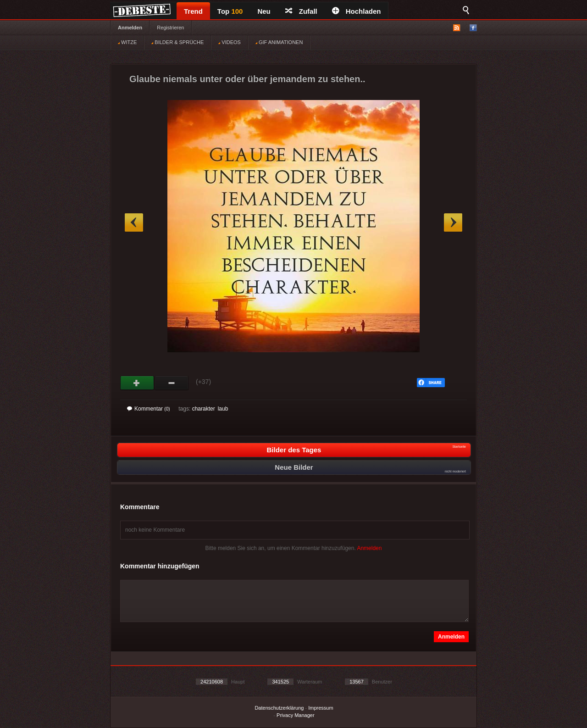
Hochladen (357, 11)
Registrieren (170, 28)
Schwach (172, 383)
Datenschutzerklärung (279, 708)
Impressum (321, 708)
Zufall (301, 11)
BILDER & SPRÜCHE (177, 42)
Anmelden (130, 28)
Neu (264, 11)
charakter (204, 409)
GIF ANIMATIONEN (279, 42)
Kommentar (149, 409)
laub (223, 409)
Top (230, 11)
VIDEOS (230, 42)
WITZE (127, 42)
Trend (193, 11)
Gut (137, 383)
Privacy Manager (296, 715)
